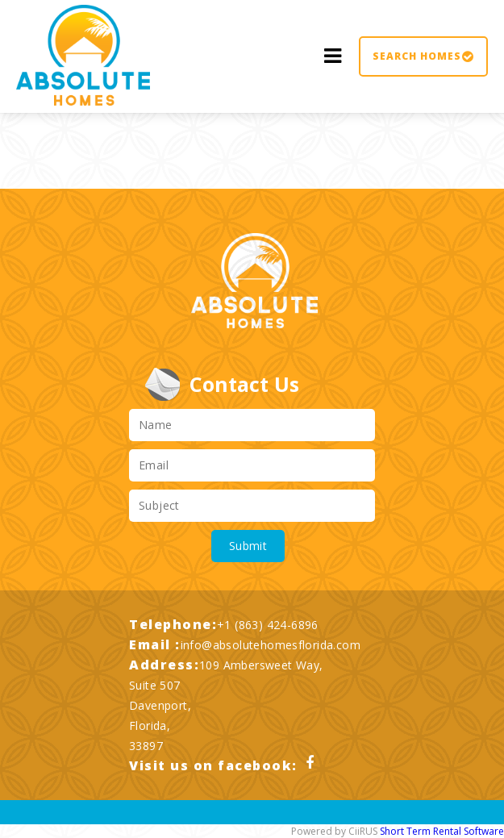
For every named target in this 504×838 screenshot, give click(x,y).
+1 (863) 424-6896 (268, 625)
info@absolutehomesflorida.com (271, 645)
